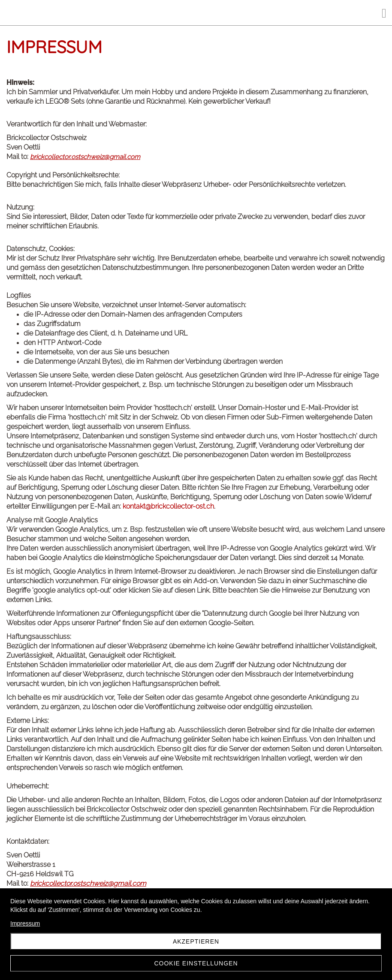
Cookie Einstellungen (196, 963)
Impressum (25, 923)
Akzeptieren (196, 941)
